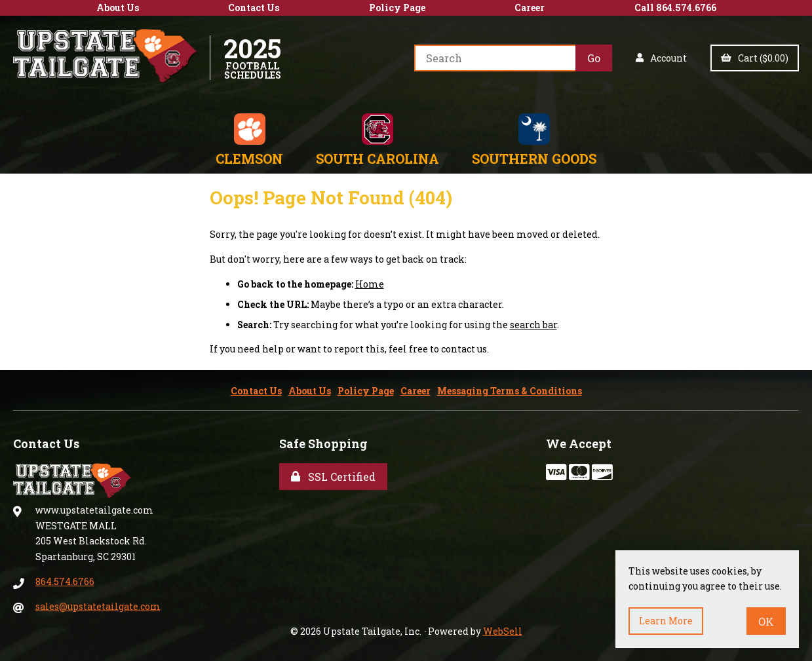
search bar (533, 325)
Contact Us (254, 8)
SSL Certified (333, 477)
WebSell (503, 631)
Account (661, 58)
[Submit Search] (594, 58)
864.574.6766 (65, 581)
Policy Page (397, 8)
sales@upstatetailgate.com (98, 606)
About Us (118, 8)
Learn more (666, 621)
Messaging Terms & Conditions (510, 391)
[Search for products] (495, 58)
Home (370, 284)
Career (530, 8)
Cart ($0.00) (755, 58)
